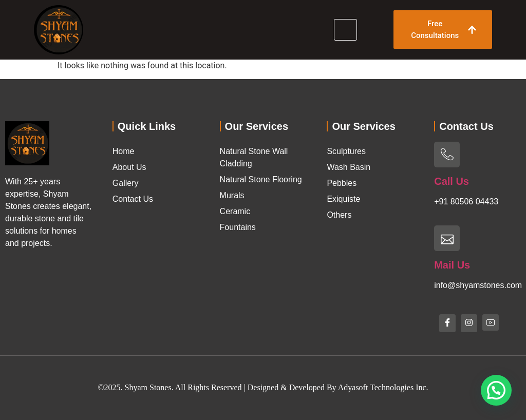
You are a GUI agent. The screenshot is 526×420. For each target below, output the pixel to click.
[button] (496, 390)
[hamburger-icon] (345, 30)
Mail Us (452, 265)
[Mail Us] (447, 238)
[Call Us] (447, 155)
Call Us (452, 181)
